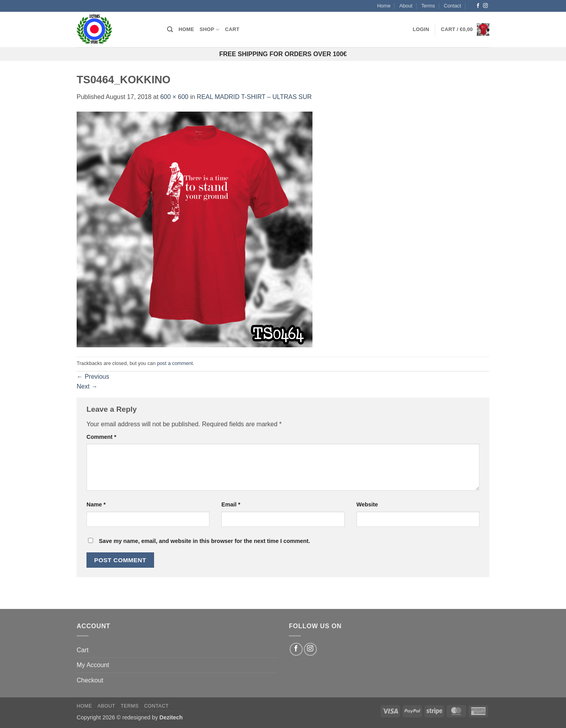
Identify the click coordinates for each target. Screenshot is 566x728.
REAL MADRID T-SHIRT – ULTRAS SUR (255, 97)
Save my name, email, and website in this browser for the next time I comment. (204, 541)
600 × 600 (175, 97)
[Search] (170, 29)
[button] (421, 29)
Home (384, 6)
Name (96, 504)
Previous (93, 377)
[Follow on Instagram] (485, 6)
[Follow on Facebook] (478, 6)
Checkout (90, 680)
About (406, 6)
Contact (452, 6)
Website (367, 504)
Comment (101, 437)
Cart (232, 29)
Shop (210, 30)
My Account (93, 665)
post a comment (175, 363)
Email (231, 504)
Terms (428, 6)
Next (87, 386)
